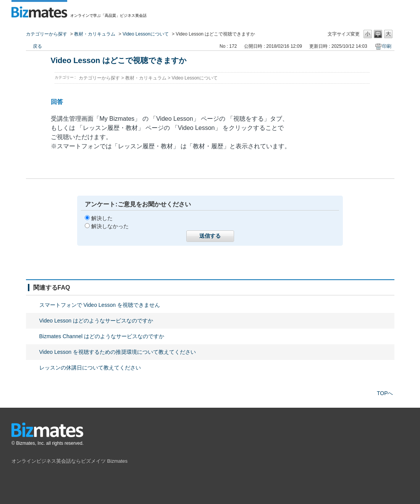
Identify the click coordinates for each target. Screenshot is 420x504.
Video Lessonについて (146, 34)
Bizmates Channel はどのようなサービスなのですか (102, 336)
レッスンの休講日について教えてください (90, 368)
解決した (102, 218)
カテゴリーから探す (47, 34)
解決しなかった (110, 226)
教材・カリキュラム (95, 34)
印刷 (387, 46)
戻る (37, 46)
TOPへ (385, 393)
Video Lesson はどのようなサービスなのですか (96, 321)
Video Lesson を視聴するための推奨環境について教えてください (118, 352)
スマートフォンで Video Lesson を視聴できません (100, 305)
